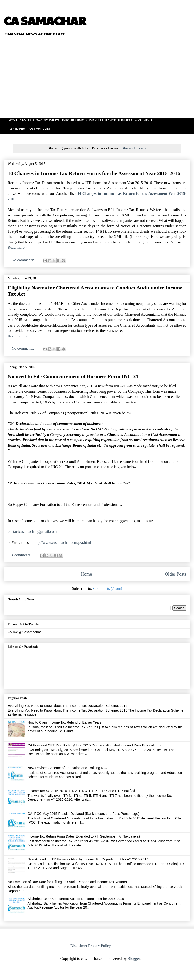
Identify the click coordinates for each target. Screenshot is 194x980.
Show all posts (134, 148)
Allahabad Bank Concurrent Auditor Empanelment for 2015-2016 (76, 899)
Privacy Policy (100, 946)
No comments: (23, 260)
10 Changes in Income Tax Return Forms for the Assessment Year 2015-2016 (94, 173)
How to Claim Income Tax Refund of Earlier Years (65, 722)
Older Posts (176, 574)
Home (86, 574)
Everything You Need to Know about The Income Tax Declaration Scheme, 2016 (67, 706)
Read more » (18, 247)
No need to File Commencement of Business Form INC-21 (73, 376)
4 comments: (22, 555)
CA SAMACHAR (45, 21)
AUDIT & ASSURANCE (101, 121)
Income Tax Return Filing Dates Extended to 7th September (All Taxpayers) (84, 836)
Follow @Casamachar (24, 632)
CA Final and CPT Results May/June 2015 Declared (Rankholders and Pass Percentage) (94, 745)
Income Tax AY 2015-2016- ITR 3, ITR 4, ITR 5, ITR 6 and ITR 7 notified (81, 791)
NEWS (148, 121)
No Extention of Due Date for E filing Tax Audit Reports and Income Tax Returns (67, 882)
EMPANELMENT (73, 121)
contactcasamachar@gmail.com (32, 532)
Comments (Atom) (107, 588)
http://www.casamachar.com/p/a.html (62, 542)
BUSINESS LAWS (130, 121)
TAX (39, 121)
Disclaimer (79, 946)
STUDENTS (52, 121)
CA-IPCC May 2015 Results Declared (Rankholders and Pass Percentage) (84, 814)
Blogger (134, 958)
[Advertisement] (129, 78)
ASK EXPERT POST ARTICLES (29, 129)
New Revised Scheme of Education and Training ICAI (68, 768)
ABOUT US (27, 121)
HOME (13, 121)
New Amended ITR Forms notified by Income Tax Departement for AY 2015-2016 (88, 859)
